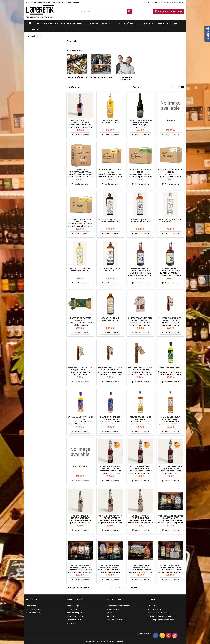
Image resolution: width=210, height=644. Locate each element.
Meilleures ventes (34, 613)
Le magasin (147, 23)
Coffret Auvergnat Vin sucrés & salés (170, 517)
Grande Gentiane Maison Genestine (110, 319)
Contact (33, 29)
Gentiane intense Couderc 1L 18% (110, 121)
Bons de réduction (115, 620)
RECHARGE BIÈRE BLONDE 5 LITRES (110, 171)
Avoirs (110, 613)
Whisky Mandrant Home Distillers (80, 418)
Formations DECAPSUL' (99, 23)
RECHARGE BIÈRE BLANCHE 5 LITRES (170, 171)
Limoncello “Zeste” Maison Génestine (80, 270)
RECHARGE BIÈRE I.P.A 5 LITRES (140, 171)
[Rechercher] (105, 11)
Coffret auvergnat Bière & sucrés (140, 566)
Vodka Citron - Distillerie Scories (170, 270)
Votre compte (115, 599)
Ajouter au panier (80, 135)
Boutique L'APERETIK (46, 23)
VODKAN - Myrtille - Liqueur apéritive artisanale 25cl (140, 469)
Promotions (31, 606)
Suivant (134, 588)
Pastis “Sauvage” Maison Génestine (140, 220)
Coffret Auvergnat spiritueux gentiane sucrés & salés (170, 567)
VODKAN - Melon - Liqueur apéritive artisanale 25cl (80, 518)
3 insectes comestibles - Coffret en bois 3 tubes (140, 320)
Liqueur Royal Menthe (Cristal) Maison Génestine (170, 221)
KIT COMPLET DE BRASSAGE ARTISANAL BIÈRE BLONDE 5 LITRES (80, 172)
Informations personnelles (119, 606)
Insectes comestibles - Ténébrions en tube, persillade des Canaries (140, 370)
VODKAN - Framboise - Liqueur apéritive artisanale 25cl (170, 469)
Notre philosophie (167, 23)
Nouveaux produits (34, 609)
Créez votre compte (175, 2)
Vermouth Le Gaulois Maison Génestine (110, 220)
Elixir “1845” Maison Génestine (110, 270)
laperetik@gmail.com (70, 2)
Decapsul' (71, 623)
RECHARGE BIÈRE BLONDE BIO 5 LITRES (80, 220)
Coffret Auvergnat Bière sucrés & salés (110, 566)
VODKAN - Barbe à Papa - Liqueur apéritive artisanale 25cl (110, 518)
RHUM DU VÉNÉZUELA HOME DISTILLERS (170, 418)
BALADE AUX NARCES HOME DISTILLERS (110, 418)
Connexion (158, 2)
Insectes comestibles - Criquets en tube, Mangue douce (80, 370)
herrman (170, 120)
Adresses (111, 616)
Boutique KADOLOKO (72, 23)
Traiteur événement (126, 23)
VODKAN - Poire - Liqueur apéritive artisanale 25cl (140, 518)
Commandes (113, 609)
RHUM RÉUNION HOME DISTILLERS (140, 418)
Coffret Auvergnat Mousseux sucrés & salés (80, 567)
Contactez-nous (74, 620)
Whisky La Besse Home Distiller (170, 369)
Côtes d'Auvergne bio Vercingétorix (140, 121)
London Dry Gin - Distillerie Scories (140, 270)
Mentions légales (74, 606)
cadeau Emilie (80, 466)
